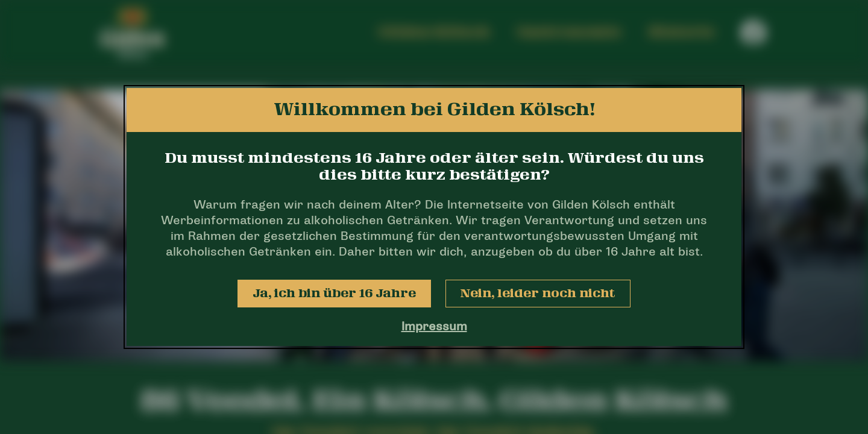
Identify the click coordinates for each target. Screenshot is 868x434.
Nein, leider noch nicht (538, 294)
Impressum (434, 327)
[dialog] (434, 217)
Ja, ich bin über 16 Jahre (334, 294)
